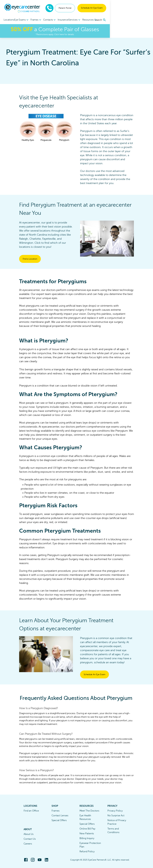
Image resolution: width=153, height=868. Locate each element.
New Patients (87, 834)
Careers (28, 844)
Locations (9, 20)
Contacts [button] (57, 20)
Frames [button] (41, 20)
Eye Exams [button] (24, 20)
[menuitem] (24, 20)
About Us (29, 834)
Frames (56, 811)
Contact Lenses (60, 816)
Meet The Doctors (89, 811)
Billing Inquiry (87, 838)
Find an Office (31, 811)
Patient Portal (108, 8)
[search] (144, 20)
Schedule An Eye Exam (135, 8)
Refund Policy (87, 852)
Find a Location (30, 259)
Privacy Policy (115, 811)
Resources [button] (104, 20)
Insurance (73, 20)
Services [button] (87, 20)
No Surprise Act (116, 816)
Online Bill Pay (87, 829)
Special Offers (59, 820)
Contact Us (30, 839)
